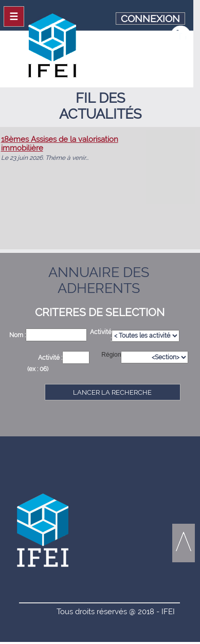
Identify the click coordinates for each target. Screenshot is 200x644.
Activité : (50, 358)
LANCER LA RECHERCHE (112, 392)
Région (111, 355)
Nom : (17, 335)
